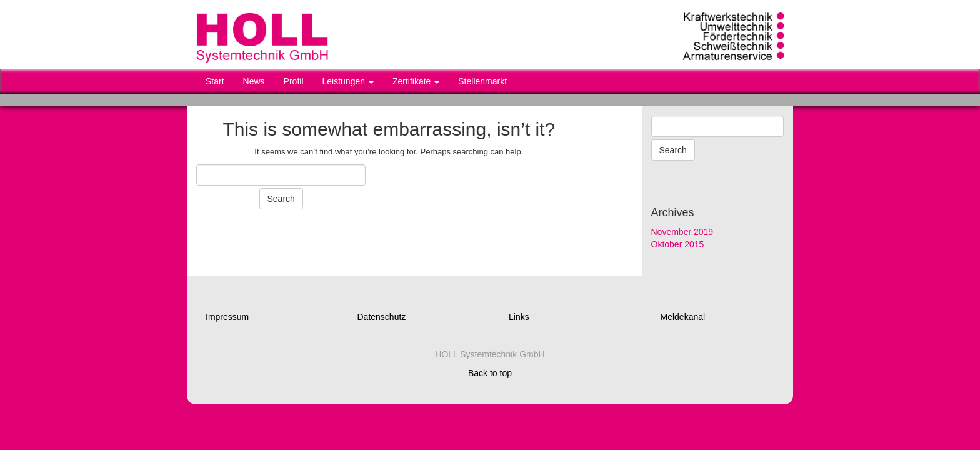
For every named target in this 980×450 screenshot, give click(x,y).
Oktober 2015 (678, 244)
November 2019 (682, 232)
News (254, 81)
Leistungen (348, 81)
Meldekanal (683, 317)
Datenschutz (382, 317)
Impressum (227, 317)
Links (519, 317)
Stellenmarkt (482, 81)
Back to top (490, 373)
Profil (294, 81)
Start (215, 81)
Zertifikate (416, 81)
